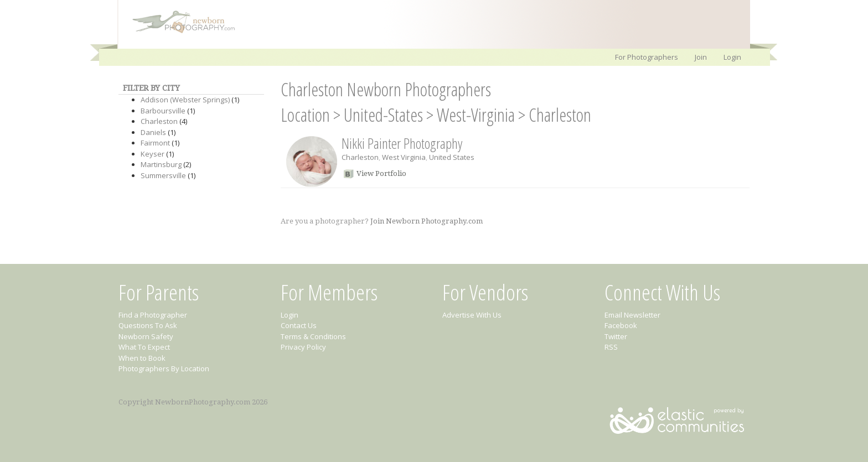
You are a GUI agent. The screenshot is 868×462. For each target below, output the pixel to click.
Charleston (159, 121)
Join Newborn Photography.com (427, 221)
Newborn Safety (146, 336)
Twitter (616, 336)
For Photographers (647, 57)
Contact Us (299, 325)
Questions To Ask (148, 325)
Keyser (153, 154)
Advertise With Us (472, 315)
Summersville (163, 175)
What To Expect (144, 347)
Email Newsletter (632, 315)
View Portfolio (381, 173)
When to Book (142, 358)
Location (305, 115)
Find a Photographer (153, 315)
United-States (383, 115)
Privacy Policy (303, 347)
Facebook (621, 325)
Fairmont (155, 143)
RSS (611, 347)
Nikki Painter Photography (402, 143)
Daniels (153, 132)
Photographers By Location (164, 368)
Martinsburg (161, 164)
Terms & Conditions (313, 336)
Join (701, 57)
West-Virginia (476, 115)
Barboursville (163, 111)
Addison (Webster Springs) (185, 100)
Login (732, 57)
